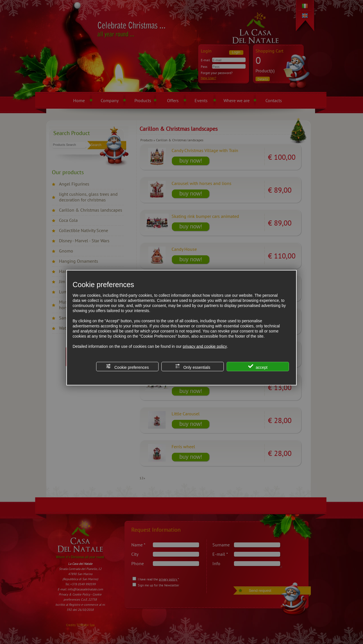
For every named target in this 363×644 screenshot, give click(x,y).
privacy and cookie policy (205, 346)
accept (258, 367)
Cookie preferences (127, 367)
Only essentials (193, 367)
